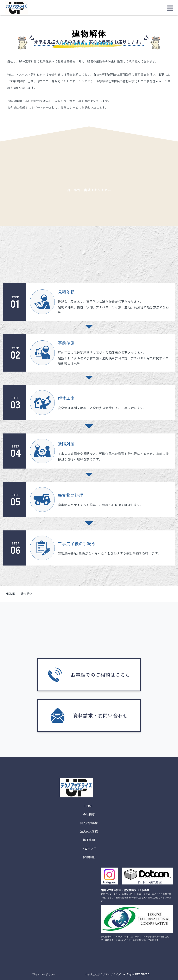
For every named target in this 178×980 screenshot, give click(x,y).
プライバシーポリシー (43, 974)
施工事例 (89, 840)
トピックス (89, 848)
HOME (89, 806)
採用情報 (89, 857)
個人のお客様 (89, 823)
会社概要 (89, 815)
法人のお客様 (89, 831)
